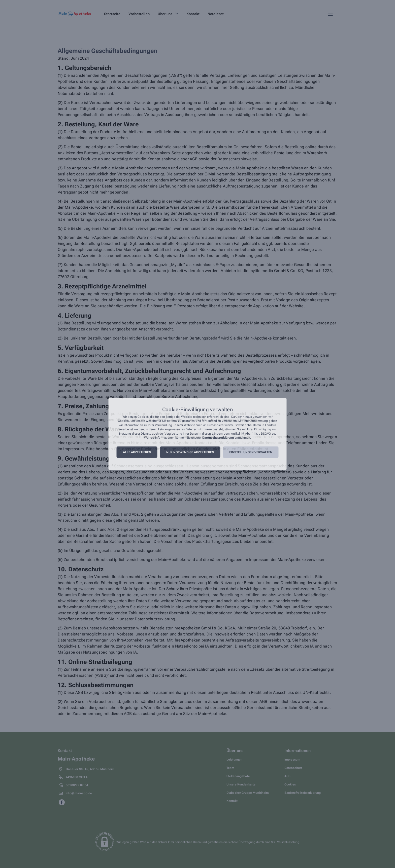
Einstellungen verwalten (251, 452)
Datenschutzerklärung (218, 438)
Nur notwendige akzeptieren (190, 452)
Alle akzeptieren (137, 452)
